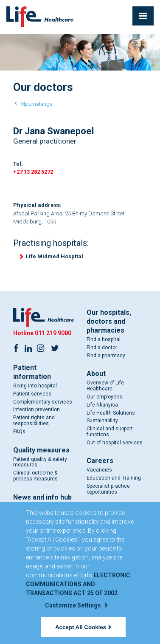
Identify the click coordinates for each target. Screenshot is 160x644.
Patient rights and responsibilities (34, 421)
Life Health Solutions (111, 413)
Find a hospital (104, 339)
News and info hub (42, 497)
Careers (100, 461)
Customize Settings (76, 605)
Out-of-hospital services (115, 443)
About (96, 374)
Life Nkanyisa (102, 405)
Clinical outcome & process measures (35, 476)
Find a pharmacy (106, 356)
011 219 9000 (53, 333)
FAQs (19, 432)
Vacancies (99, 470)
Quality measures (41, 450)
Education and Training (114, 478)
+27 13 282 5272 (33, 172)
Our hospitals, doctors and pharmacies (109, 321)
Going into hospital (35, 386)
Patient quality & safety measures (40, 462)
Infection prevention (36, 410)
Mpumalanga (36, 104)
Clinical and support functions (110, 432)
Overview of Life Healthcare (105, 386)
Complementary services (43, 402)
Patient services (32, 394)
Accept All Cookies (83, 627)
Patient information (32, 372)
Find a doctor (102, 347)
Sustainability (102, 421)
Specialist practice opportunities (108, 489)
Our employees (104, 397)
